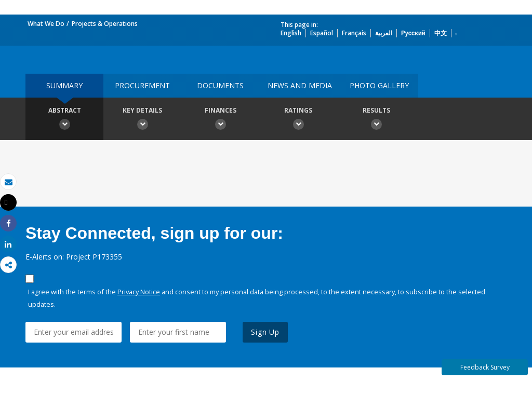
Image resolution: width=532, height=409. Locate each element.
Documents (220, 85)
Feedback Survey (485, 367)
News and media (300, 85)
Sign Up (265, 332)
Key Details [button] (142, 120)
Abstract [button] (64, 120)
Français (354, 33)
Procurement (142, 85)
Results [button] (376, 120)
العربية (384, 33)
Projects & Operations (105, 24)
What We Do (46, 24)
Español (322, 33)
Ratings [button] (298, 120)
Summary (64, 85)
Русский (413, 33)
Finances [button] (220, 120)
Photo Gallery (379, 85)
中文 (441, 33)
